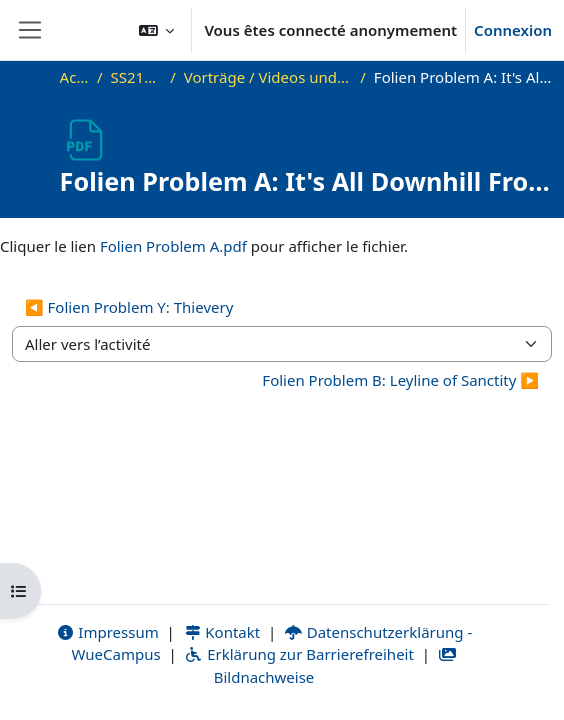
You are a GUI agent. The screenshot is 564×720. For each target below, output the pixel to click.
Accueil (74, 77)
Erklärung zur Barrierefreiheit (298, 654)
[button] (157, 30)
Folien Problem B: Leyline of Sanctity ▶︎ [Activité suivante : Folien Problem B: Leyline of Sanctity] (400, 380)
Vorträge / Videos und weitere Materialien (268, 77)
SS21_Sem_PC (137, 77)
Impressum (107, 632)
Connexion (513, 30)
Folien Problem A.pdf (173, 246)
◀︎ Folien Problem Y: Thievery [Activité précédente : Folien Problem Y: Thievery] (129, 307)
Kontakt (222, 632)
